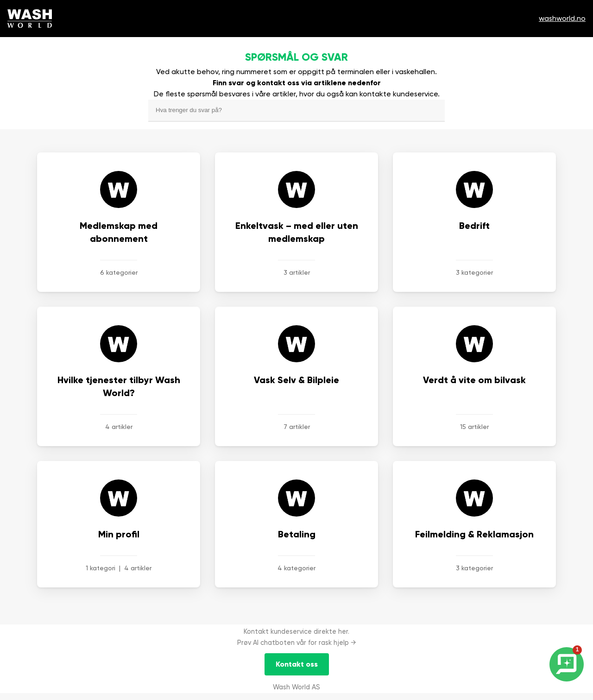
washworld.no (562, 18)
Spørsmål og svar (296, 57)
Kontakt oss (297, 664)
